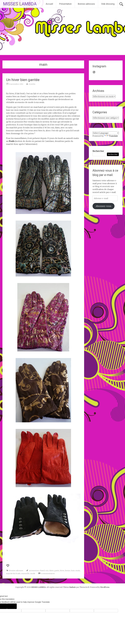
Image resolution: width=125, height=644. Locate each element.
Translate (111, 136)
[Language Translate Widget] (106, 133)
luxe (73, 571)
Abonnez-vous (104, 206)
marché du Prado (13, 573)
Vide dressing (108, 4)
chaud (42, 571)
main (78, 571)
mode (33, 573)
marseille (25, 573)
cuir (47, 571)
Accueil (49, 4)
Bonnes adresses (86, 4)
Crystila (32, 84)
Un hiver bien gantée (23, 80)
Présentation (65, 4)
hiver (62, 571)
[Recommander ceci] (8, 566)
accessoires (34, 571)
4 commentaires (48, 573)
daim (52, 571)
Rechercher (98, 151)
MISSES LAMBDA (20, 4)
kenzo (68, 571)
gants (57, 571)
